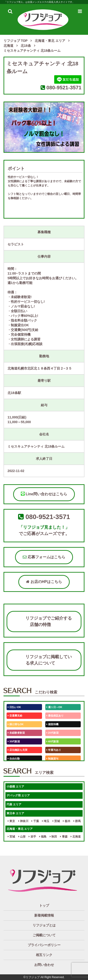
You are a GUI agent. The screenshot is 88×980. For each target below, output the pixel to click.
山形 (22, 837)
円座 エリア (14, 804)
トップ (44, 905)
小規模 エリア (15, 787)
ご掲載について (44, 935)
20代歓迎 (53, 733)
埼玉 (46, 821)
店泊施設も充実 (18, 750)
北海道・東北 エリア (20, 829)
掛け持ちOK (16, 724)
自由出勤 (14, 759)
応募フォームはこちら (44, 557)
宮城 (11, 837)
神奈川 (23, 821)
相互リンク (44, 955)
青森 (64, 837)
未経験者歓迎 (16, 733)
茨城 (56, 821)
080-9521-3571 (64, 88)
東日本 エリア (15, 813)
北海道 (76, 837)
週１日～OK (54, 707)
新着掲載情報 (44, 915)
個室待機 (52, 724)
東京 (11, 821)
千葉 (35, 821)
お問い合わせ (44, 965)
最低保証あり (55, 716)
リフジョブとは (44, 925)
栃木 (67, 821)
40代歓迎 (53, 741)
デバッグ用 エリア (18, 795)
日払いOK (14, 707)
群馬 (77, 821)
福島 (43, 837)
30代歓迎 (14, 741)
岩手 (32, 837)
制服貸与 (52, 759)
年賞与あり (54, 750)
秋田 (53, 837)
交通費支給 (15, 716)
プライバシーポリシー (44, 945)
